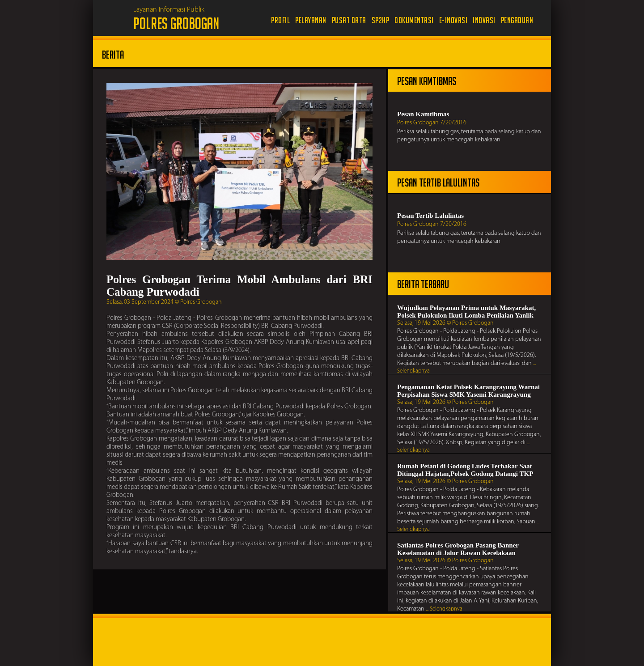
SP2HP (381, 20)
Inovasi (484, 20)
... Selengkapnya (444, 609)
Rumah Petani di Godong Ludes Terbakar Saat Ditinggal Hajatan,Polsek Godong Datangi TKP (465, 470)
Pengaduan (517, 20)
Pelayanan (311, 20)
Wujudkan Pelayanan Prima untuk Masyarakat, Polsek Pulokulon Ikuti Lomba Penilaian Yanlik (466, 312)
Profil (280, 20)
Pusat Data (349, 20)
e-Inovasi (453, 20)
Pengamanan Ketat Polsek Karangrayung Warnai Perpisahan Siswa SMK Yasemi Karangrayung (468, 391)
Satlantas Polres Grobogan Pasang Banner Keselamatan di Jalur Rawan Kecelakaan (458, 549)
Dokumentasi (414, 20)
